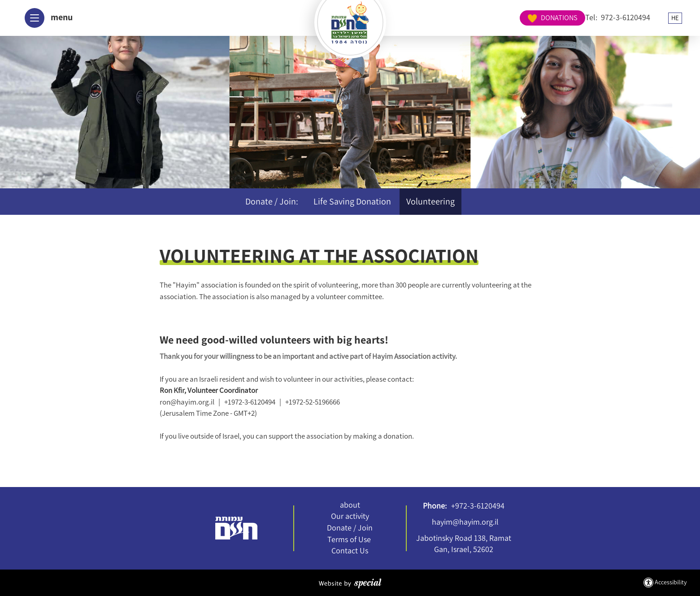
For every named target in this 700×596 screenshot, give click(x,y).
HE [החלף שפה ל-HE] (594, 18)
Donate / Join (350, 528)
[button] (45, 18)
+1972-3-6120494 (250, 402)
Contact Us (350, 551)
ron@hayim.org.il (187, 402)
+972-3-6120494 (478, 506)
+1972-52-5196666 (313, 402)
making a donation (383, 436)
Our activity (350, 516)
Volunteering (430, 201)
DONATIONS (652, 17)
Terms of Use (349, 539)
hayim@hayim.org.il (465, 522)
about (350, 505)
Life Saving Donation (352, 201)
